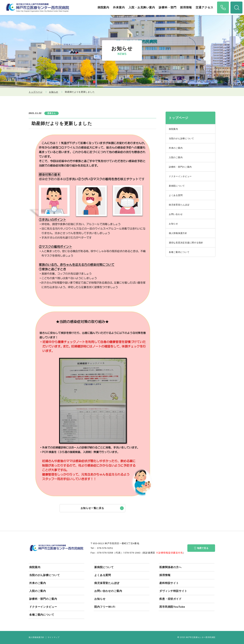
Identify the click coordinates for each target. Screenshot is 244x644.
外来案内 (119, 7)
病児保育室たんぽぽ (179, 205)
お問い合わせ (176, 214)
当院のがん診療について (181, 138)
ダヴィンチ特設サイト (173, 591)
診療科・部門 (167, 7)
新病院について (177, 186)
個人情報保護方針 (178, 233)
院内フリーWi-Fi (105, 607)
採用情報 (186, 7)
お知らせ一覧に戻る (92, 508)
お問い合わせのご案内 (108, 591)
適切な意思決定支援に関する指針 (186, 243)
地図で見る (201, 548)
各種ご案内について (179, 252)
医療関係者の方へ (170, 567)
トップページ (35, 92)
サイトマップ (54, 637)
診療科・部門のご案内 (180, 167)
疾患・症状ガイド (170, 599)
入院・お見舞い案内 (141, 7)
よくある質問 (176, 195)
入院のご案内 (176, 157)
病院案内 (103, 7)
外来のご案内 (176, 148)
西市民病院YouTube (172, 607)
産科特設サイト (169, 583)
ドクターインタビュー (180, 176)
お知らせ (54, 92)
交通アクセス (204, 7)
